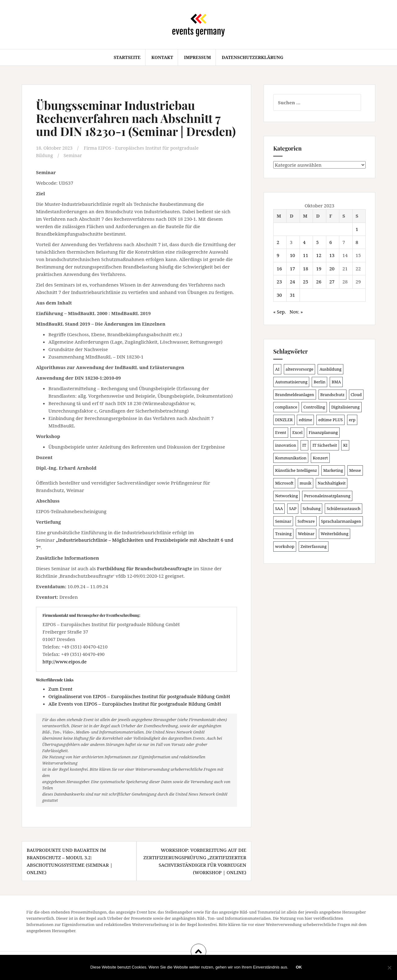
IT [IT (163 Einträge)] (304, 445)
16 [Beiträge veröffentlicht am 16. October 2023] (279, 269)
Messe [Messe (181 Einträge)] (355, 470)
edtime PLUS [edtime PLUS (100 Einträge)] (330, 420)
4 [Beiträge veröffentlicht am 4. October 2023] (304, 242)
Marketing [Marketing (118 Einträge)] (333, 470)
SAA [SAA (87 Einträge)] (279, 508)
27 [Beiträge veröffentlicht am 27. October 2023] (332, 282)
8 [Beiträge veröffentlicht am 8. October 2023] (357, 242)
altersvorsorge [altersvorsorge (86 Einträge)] (299, 369)
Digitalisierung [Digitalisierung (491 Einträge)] (346, 407)
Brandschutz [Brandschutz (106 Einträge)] (332, 395)
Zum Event (60, 689)
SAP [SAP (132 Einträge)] (293, 508)
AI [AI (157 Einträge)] (277, 369)
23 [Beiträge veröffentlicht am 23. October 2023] (279, 282)
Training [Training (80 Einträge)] (283, 534)
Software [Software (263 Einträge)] (306, 521)
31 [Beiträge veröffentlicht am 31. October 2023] (292, 295)
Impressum (197, 57)
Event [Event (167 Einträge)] (281, 432)
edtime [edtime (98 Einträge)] (305, 420)
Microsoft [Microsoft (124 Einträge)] (284, 483)
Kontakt (162, 57)
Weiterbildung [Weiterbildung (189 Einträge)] (335, 534)
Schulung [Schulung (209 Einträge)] (312, 508)
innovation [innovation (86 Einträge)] (286, 445)
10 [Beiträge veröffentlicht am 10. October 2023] (292, 255)
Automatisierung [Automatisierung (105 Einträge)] (291, 382)
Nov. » (296, 312)
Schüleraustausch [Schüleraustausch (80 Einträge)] (343, 508)
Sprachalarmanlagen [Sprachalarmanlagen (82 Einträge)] (341, 521)
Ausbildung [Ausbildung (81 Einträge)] (330, 369)
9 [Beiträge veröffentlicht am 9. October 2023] (278, 255)
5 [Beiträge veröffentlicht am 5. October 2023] (317, 242)
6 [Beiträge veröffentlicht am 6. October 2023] (331, 242)
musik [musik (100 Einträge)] (306, 483)
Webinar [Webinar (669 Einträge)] (306, 534)
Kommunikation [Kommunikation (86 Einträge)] (291, 458)
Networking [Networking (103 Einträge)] (286, 496)
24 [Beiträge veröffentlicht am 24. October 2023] (292, 282)
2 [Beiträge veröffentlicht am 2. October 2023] (278, 242)
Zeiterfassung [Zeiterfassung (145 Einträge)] (314, 546)
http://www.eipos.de (65, 661)
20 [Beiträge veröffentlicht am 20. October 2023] (332, 269)
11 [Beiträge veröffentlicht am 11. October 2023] (306, 255)
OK (299, 967)
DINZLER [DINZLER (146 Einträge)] (284, 420)
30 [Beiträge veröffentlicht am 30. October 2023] (279, 295)
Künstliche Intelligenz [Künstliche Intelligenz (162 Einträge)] (296, 470)
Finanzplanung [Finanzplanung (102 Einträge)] (323, 432)
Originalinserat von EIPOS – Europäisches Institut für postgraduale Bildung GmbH (139, 696)
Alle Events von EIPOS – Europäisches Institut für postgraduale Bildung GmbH (135, 703)
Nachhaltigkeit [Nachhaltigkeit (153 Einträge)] (332, 483)
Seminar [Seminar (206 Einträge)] (283, 521)
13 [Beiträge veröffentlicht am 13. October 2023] (332, 255)
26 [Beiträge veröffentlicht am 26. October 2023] (319, 282)
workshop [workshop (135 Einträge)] (285, 546)
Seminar (73, 155)
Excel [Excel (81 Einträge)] (297, 432)
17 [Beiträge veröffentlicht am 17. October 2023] (292, 269)
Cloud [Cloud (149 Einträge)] (356, 395)
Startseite (127, 57)
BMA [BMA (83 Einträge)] (336, 382)
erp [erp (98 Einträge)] (352, 420)
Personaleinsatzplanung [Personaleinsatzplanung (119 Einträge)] (327, 496)
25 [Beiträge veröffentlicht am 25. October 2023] (306, 282)
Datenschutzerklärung (253, 57)
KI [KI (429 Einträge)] (345, 445)
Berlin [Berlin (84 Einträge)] (319, 382)
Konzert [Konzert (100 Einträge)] (320, 458)
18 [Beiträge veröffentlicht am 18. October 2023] (306, 269)
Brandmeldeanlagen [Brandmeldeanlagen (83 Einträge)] (295, 395)
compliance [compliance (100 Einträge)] (286, 407)
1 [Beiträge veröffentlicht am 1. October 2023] (357, 229)
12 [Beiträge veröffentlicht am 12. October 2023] (319, 255)
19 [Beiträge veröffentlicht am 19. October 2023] (319, 269)
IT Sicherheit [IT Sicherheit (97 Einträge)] (325, 445)
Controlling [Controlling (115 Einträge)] (314, 407)
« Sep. (280, 312)
